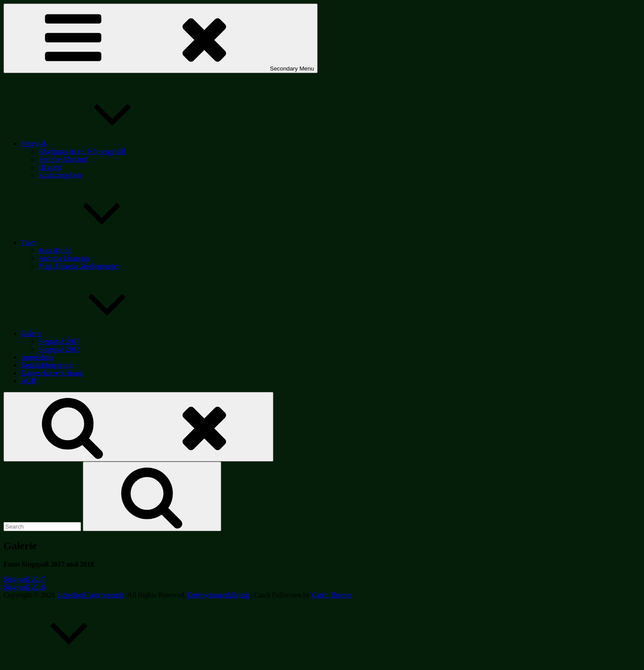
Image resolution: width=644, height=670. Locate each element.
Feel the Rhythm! (63, 159)
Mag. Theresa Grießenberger (79, 266)
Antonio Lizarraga (64, 258)
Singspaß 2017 (59, 341)
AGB (28, 381)
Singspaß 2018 (59, 349)
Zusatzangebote (60, 175)
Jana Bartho (55, 250)
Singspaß (100, 143)
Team (94, 242)
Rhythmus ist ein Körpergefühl (82, 151)
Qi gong (50, 167)
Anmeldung (38, 357)
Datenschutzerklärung (52, 373)
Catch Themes (332, 595)
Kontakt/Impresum (48, 365)
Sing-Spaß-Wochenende (90, 595)
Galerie (97, 333)
